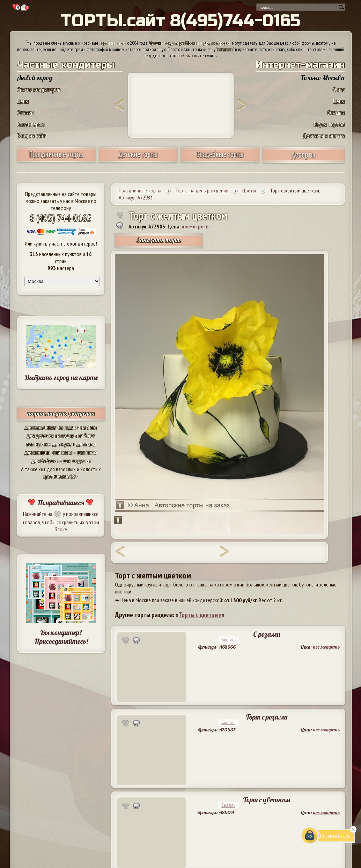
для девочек (40, 436)
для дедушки (77, 461)
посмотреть (195, 226)
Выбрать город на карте (61, 377)
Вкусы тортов (329, 124)
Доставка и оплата (324, 136)
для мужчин (38, 444)
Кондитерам (31, 124)
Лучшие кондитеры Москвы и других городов (190, 43)
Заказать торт (159, 240)
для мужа (62, 444)
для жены (62, 452)
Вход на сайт (31, 136)
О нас (339, 90)
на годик (67, 427)
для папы (86, 444)
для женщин (37, 452)
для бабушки (45, 461)
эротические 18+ (61, 476)
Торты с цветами (200, 615)
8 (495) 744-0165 (61, 218)
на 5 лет (89, 427)
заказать (225, 49)
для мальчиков (40, 427)
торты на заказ (113, 43)
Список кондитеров (39, 90)
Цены (23, 101)
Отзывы (26, 113)
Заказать (228, 640)
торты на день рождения (61, 413)
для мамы (87, 452)
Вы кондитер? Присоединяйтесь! (61, 637)
